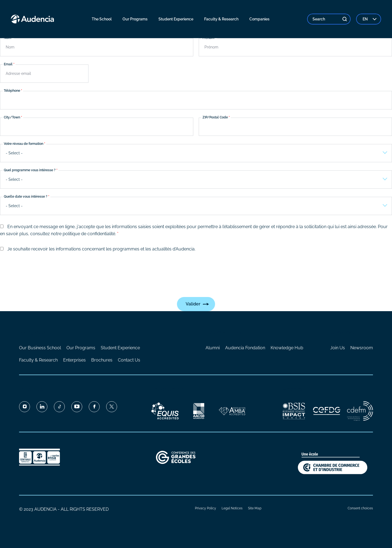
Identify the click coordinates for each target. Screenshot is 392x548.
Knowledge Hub (287, 348)
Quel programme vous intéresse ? (30, 170)
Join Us (338, 348)
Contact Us (129, 360)
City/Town (12, 117)
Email (8, 65)
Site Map (255, 508)
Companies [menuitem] (259, 19)
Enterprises (74, 360)
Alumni (213, 348)
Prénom (208, 38)
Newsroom (362, 348)
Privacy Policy (206, 508)
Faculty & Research (38, 360)
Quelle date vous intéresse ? (26, 197)
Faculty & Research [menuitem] (221, 19)
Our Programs (81, 348)
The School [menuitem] (102, 19)
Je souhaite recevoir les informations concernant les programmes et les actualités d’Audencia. (101, 249)
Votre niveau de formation (24, 144)
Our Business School (40, 348)
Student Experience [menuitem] (176, 19)
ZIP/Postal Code (215, 117)
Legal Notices (232, 508)
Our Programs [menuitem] (135, 19)
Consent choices (360, 508)
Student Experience (120, 348)
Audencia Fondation (245, 348)
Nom (7, 38)
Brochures (102, 360)
